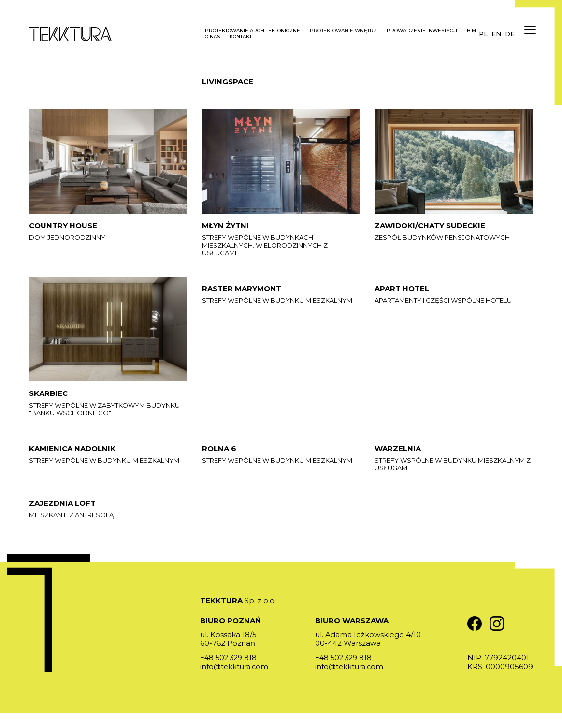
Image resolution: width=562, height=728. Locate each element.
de (510, 34)
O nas (212, 37)
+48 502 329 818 (230, 672)
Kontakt (241, 37)
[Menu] (528, 34)
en (496, 34)
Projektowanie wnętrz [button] (343, 31)
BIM (471, 31)
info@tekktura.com (235, 681)
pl (483, 34)
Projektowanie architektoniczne (252, 31)
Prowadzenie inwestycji (422, 31)
